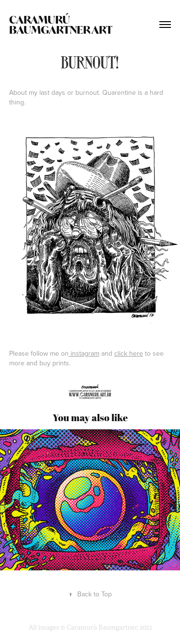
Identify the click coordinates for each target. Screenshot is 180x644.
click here (129, 353)
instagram (84, 353)
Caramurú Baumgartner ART (61, 25)
